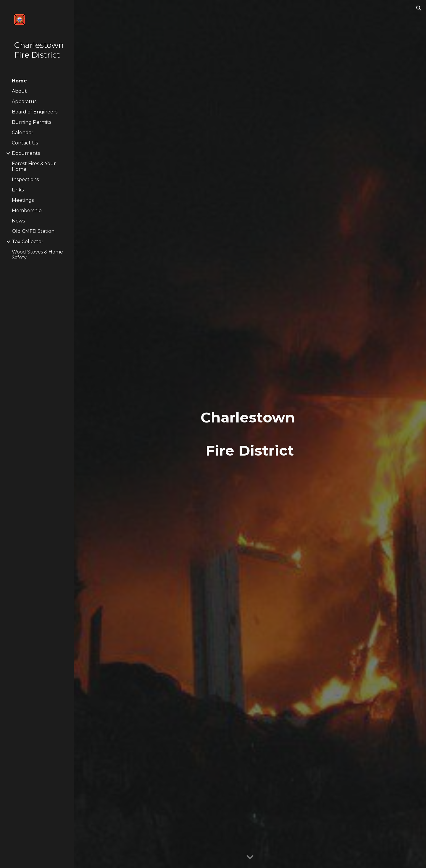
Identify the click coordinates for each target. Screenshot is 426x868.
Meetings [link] (23, 200)
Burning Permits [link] (32, 122)
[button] (419, 8)
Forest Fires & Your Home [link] (34, 166)
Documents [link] (26, 153)
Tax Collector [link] (28, 242)
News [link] (18, 221)
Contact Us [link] (25, 143)
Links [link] (18, 190)
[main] (250, 434)
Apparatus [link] (24, 101)
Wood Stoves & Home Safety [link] (37, 255)
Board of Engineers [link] (35, 112)
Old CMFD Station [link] (33, 231)
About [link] (19, 91)
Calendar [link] (23, 133)
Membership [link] (27, 211)
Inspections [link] (25, 179)
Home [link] (19, 81)
